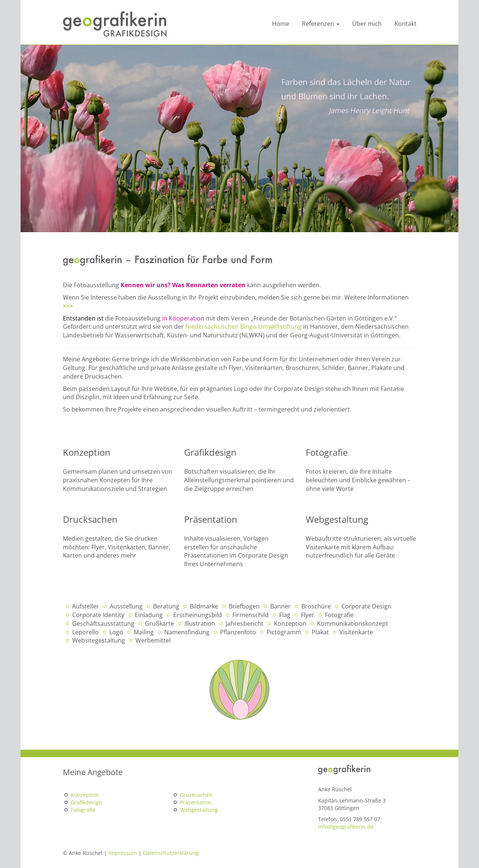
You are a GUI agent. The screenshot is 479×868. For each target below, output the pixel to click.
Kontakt (405, 24)
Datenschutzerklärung (171, 853)
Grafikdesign (86, 802)
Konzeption (85, 795)
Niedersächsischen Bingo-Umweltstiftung (243, 327)
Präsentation (196, 802)
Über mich (367, 24)
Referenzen (321, 24)
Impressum (123, 853)
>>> (68, 306)
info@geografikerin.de (346, 827)
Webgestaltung (199, 810)
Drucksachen (196, 795)
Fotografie (83, 810)
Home (281, 24)
